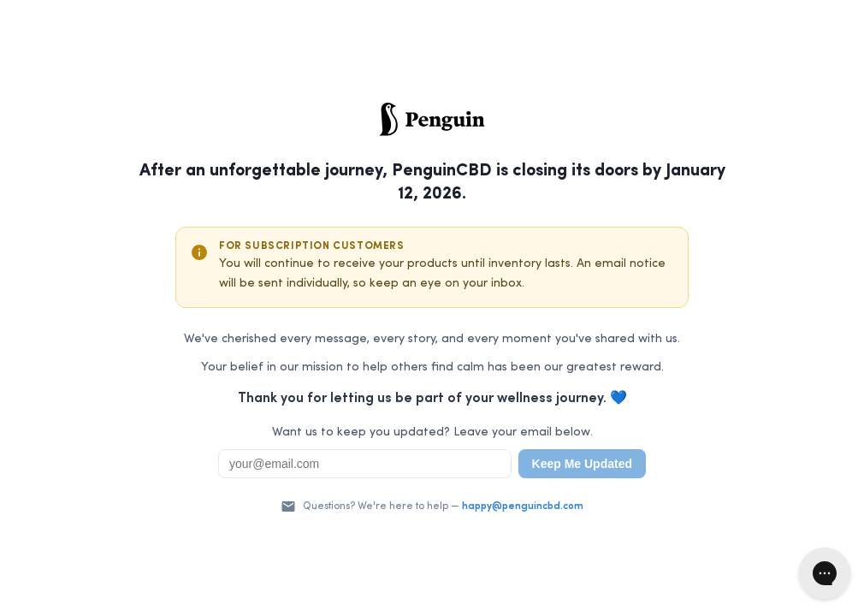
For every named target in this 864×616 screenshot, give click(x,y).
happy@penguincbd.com (523, 506)
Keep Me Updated (582, 464)
